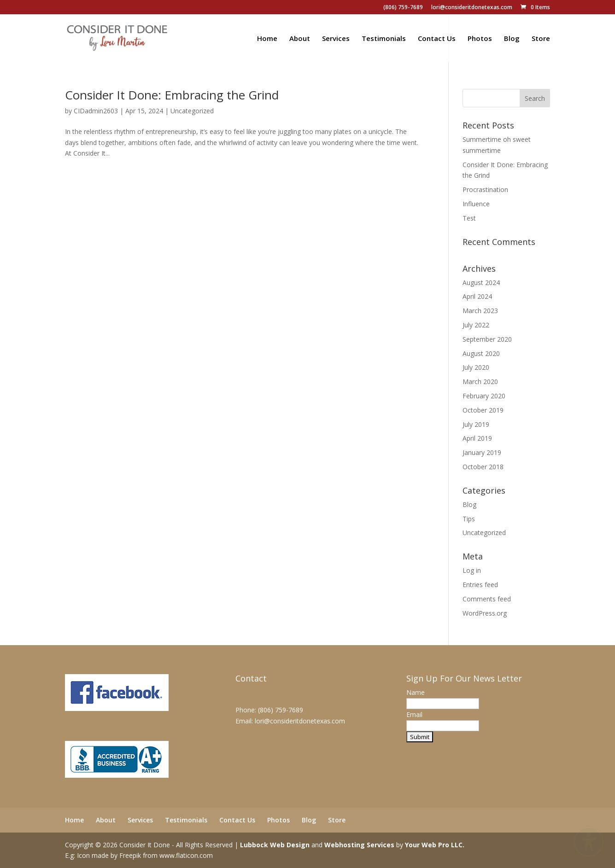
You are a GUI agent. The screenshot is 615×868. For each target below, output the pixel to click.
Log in (472, 570)
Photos (480, 39)
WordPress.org (485, 613)
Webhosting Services (359, 845)
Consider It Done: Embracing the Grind (172, 95)
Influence (476, 204)
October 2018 (483, 467)
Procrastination (485, 189)
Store (541, 39)
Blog (512, 39)
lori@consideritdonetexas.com (472, 8)
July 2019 (476, 424)
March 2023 (480, 311)
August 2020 (481, 353)
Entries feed (480, 585)
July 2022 (476, 325)
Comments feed (487, 599)
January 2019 (482, 452)
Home (267, 39)
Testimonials (384, 39)
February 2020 (484, 396)
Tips (469, 519)
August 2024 (481, 283)
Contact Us (437, 39)
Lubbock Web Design (275, 845)
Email (414, 714)
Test (469, 218)
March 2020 (480, 382)
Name (416, 692)
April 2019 (477, 438)
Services (336, 39)
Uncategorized (192, 111)
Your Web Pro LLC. (435, 845)
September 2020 (487, 339)
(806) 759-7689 (403, 8)
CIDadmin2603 (96, 111)
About (300, 39)
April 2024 (477, 296)
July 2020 (476, 367)
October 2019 (483, 410)
